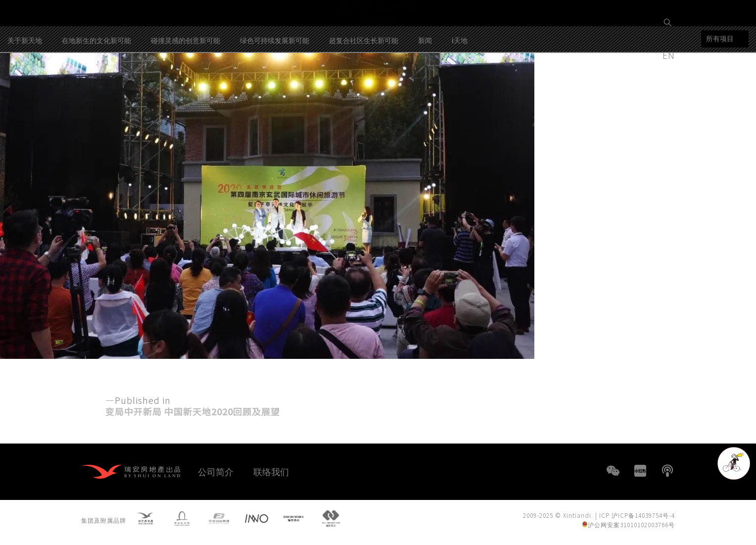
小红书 (640, 471)
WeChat (613, 471)
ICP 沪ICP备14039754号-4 (637, 518)
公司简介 (216, 471)
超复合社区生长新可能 (364, 84)
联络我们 (271, 471)
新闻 (425, 84)
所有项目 (720, 82)
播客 (667, 471)
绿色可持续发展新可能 (275, 84)
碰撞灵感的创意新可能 (186, 84)
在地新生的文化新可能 (96, 84)
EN (670, 55)
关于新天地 (25, 84)
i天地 (460, 84)
